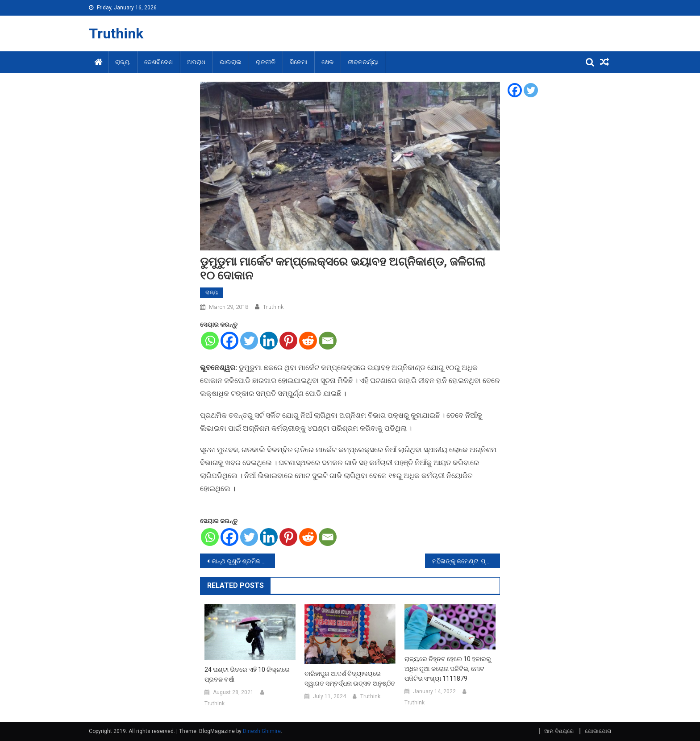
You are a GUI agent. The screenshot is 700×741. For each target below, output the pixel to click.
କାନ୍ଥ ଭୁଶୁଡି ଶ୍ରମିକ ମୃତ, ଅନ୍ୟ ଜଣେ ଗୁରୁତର (243, 561)
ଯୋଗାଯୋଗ (598, 731)
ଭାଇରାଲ (231, 62)
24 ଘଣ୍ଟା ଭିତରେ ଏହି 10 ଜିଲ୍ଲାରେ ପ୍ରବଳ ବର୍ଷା (247, 674)
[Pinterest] (288, 341)
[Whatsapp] (210, 341)
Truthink (116, 33)
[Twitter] (249, 341)
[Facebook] (229, 341)
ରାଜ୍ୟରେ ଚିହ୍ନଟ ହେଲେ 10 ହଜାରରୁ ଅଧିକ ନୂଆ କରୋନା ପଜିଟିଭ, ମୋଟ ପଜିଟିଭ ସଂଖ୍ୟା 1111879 (448, 669)
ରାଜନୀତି (266, 62)
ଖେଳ (327, 62)
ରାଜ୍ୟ (123, 62)
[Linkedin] (269, 341)
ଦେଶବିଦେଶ (158, 62)
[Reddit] (308, 341)
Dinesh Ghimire (262, 731)
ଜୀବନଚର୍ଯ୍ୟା (363, 62)
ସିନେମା (298, 62)
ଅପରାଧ (196, 62)
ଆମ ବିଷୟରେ (559, 731)
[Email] (328, 341)
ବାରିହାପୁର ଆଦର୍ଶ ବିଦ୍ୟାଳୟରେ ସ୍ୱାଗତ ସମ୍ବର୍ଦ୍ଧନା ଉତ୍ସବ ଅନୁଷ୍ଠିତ (350, 679)
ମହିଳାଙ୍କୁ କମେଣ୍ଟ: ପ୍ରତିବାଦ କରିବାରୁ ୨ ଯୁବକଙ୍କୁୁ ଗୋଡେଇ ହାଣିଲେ (466, 561)
